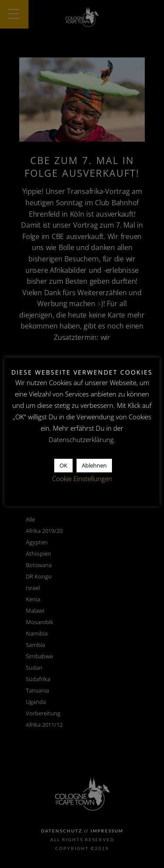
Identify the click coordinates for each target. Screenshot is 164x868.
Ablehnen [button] (94, 465)
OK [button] (63, 465)
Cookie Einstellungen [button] (82, 479)
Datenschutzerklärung (81, 439)
